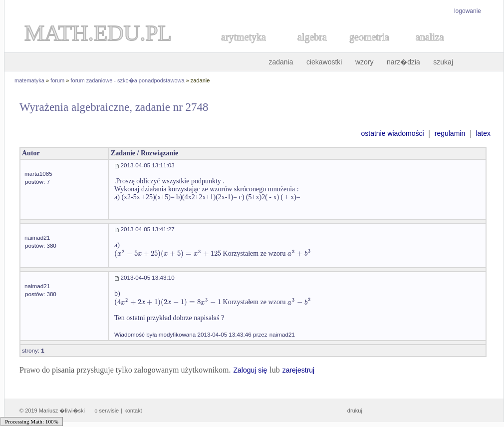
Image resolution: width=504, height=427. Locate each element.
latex (483, 133)
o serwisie (107, 411)
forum (57, 80)
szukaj (443, 62)
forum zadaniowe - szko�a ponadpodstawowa (128, 80)
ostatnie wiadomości (392, 133)
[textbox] (168, 253)
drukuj (355, 411)
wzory (365, 62)
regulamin (450, 133)
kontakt (133, 411)
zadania (281, 62)
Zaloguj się (250, 370)
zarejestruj (299, 370)
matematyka (29, 80)
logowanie (468, 11)
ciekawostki (324, 62)
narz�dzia (403, 62)
